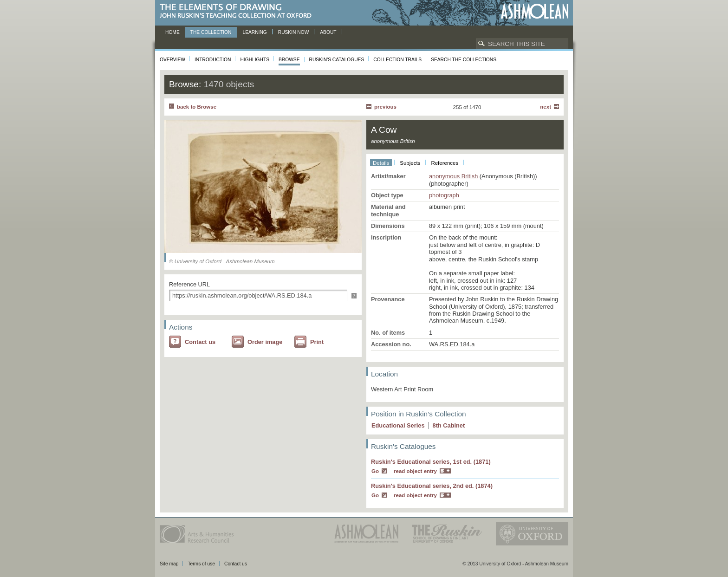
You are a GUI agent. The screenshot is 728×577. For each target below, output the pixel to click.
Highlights (255, 60)
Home (172, 32)
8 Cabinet (449, 425)
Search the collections (464, 60)
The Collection (211, 32)
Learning (254, 32)
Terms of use (201, 564)
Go (375, 471)
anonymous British (453, 176)
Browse (289, 60)
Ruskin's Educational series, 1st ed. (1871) (431, 462)
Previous (385, 107)
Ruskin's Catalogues (337, 60)
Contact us (200, 342)
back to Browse (197, 107)
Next (546, 107)
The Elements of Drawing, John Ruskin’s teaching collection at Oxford (238, 11)
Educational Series (398, 425)
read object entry (415, 471)
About (328, 32)
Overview (172, 60)
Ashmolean (535, 11)
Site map (169, 564)
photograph (444, 195)
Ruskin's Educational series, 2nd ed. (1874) (432, 486)
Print (317, 342)
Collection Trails (397, 60)
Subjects (410, 163)
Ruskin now (294, 32)
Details (381, 163)
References (445, 163)
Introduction (213, 60)
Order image (265, 342)
